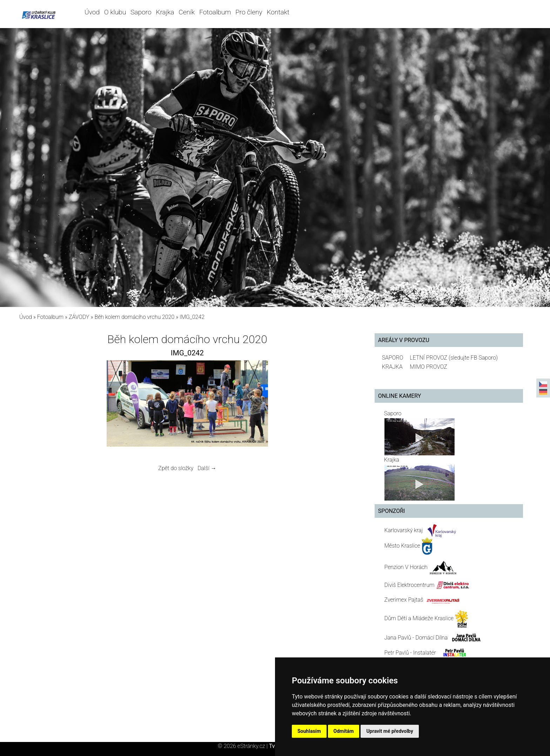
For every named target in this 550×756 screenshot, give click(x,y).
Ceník (187, 12)
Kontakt (278, 12)
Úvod (92, 12)
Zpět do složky (176, 468)
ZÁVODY (79, 317)
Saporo (141, 12)
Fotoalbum (215, 12)
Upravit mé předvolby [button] (390, 731)
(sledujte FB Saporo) (473, 358)
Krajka (165, 12)
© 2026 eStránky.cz (243, 746)
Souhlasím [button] (309, 731)
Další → (207, 468)
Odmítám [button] (344, 731)
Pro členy (249, 12)
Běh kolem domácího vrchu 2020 (134, 317)
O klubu (115, 12)
